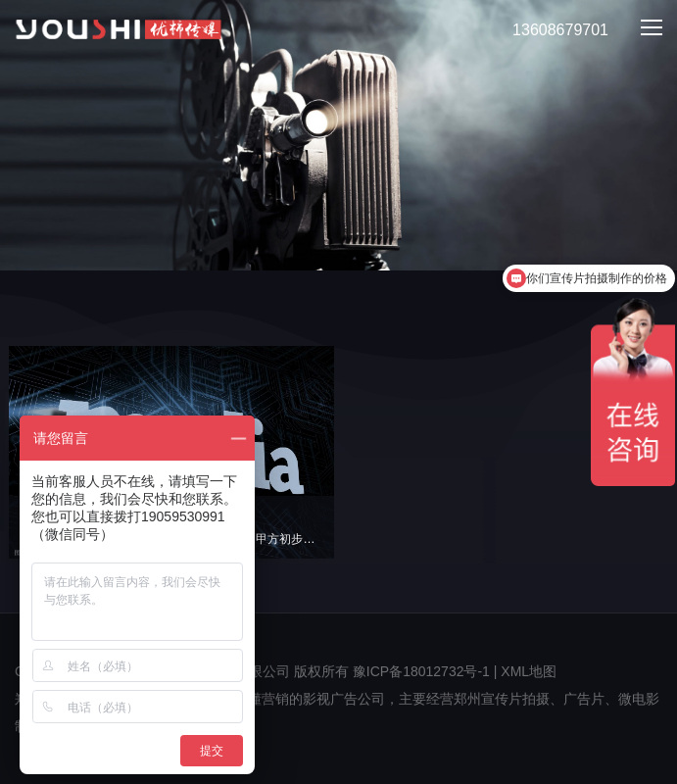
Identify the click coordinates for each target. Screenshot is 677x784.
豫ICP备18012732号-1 (421, 671)
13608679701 (549, 31)
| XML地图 (525, 671)
